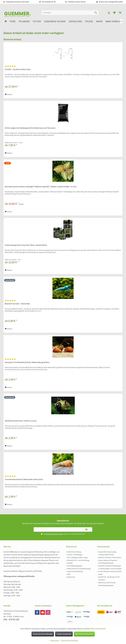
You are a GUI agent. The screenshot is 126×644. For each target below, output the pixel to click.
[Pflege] (89, 21)
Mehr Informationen (98, 629)
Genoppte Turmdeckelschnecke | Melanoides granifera (27, 362)
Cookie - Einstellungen (75, 555)
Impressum (71, 577)
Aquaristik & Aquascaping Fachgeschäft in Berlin (107, 553)
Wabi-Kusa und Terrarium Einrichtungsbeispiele (107, 584)
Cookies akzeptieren (64, 634)
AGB (69, 574)
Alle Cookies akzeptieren (84, 634)
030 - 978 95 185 (11, 619)
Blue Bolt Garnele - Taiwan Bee (17, 304)
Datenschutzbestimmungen (54, 534)
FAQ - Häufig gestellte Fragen (77, 557)
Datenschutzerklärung (75, 571)
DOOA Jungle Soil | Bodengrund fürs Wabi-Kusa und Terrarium (30, 128)
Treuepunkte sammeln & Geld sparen (17, 2)
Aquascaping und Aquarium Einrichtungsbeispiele (108, 562)
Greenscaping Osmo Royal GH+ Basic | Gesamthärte (26, 245)
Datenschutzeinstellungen (43, 634)
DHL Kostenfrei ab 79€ (49, 2)
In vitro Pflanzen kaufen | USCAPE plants (110, 573)
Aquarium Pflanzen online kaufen (110, 557)
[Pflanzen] (24, 21)
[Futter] (37, 21)
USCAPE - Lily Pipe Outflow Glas (18, 69)
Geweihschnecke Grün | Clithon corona (21, 421)
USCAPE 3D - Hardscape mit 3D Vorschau (109, 578)
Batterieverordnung (74, 552)
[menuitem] (120, 13)
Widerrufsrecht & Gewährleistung (79, 569)
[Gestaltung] (75, 21)
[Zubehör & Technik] (55, 21)
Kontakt (70, 563)
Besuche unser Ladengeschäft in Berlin (111, 2)
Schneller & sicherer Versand (77, 2)
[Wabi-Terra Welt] (115, 21)
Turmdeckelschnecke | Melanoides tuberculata (24, 479)
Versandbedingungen (75, 566)
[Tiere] (13, 21)
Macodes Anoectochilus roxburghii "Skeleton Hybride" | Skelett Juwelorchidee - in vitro (41, 187)
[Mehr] (99, 21)
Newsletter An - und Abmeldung (78, 560)
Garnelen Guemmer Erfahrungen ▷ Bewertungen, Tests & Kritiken (110, 567)
